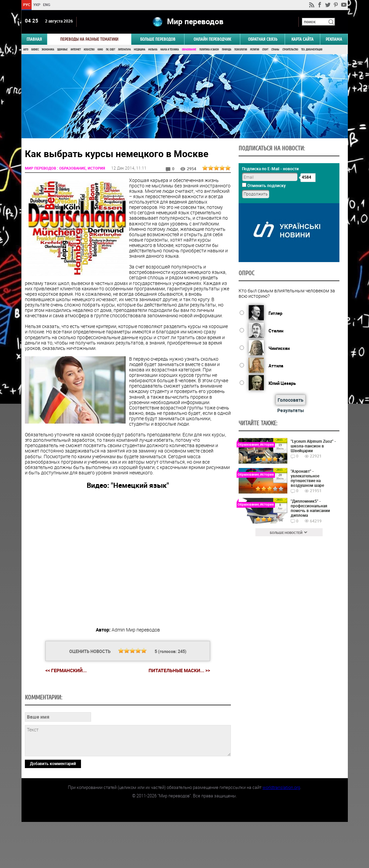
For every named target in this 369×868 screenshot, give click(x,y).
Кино (100, 50)
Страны (275, 50)
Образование (189, 50)
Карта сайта (302, 39)
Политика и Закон (209, 50)
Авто (26, 50)
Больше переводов (158, 39)
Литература (124, 50)
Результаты (291, 410)
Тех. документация (312, 50)
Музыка (153, 50)
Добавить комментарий (53, 809)
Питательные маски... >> (179, 671)
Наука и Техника (170, 50)
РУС (26, 5)
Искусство (89, 50)
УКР (36, 5)
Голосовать (291, 400)
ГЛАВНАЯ (34, 39)
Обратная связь (263, 39)
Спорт (265, 50)
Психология (241, 50)
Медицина (139, 50)
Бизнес (35, 50)
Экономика (48, 50)
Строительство (290, 50)
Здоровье (62, 50)
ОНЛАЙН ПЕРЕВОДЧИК (212, 39)
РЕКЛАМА (334, 39)
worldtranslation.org (281, 833)
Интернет (76, 50)
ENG (47, 5)
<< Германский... (66, 670)
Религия (255, 50)
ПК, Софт (110, 50)
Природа (227, 50)
